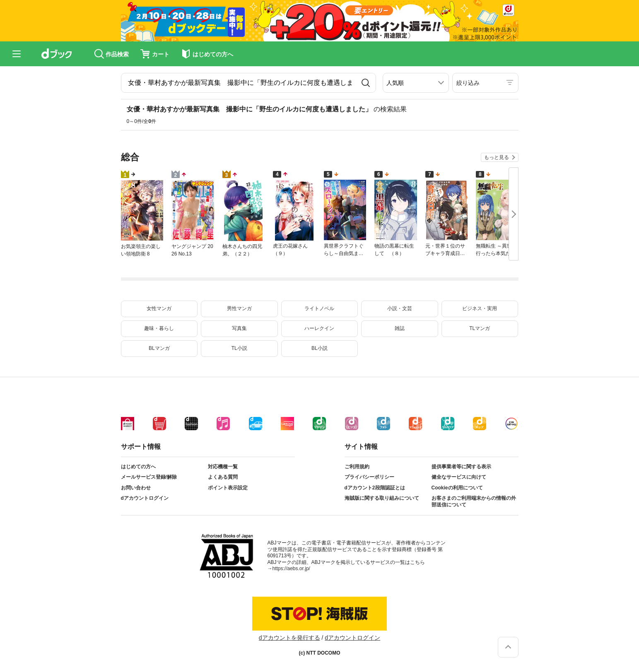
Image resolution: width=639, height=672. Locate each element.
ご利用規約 (357, 467)
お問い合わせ (136, 488)
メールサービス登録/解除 (149, 477)
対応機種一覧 (223, 467)
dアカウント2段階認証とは (375, 488)
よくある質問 (223, 477)
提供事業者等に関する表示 (461, 467)
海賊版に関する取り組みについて (382, 498)
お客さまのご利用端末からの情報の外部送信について (474, 501)
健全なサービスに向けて (459, 477)
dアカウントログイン (145, 498)
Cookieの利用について (457, 488)
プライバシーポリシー (369, 477)
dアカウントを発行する (289, 638)
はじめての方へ (138, 467)
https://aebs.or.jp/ (291, 568)
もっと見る (497, 157)
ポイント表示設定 (228, 488)
